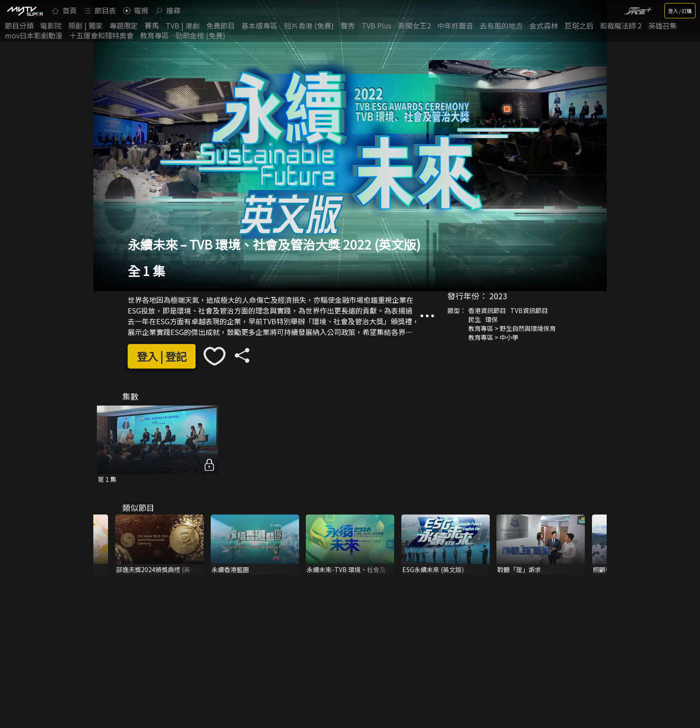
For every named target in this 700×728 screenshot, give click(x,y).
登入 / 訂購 (680, 11)
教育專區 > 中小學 (493, 337)
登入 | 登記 (162, 356)
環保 (492, 319)
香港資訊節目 (487, 310)
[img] (25, 11)
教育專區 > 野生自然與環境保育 (512, 328)
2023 (498, 296)
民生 (475, 319)
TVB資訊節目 (529, 310)
